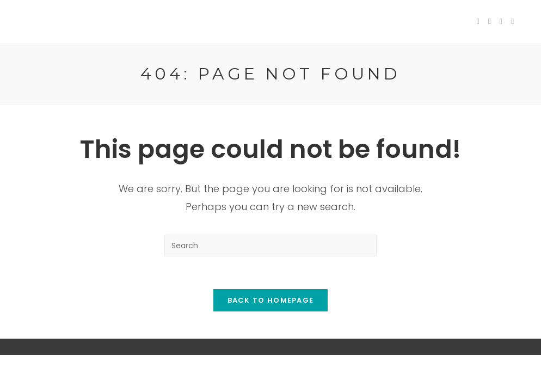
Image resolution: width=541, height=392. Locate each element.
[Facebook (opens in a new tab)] (490, 22)
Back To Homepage (271, 300)
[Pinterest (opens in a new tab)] (501, 22)
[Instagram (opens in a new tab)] (512, 22)
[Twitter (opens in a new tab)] (478, 22)
